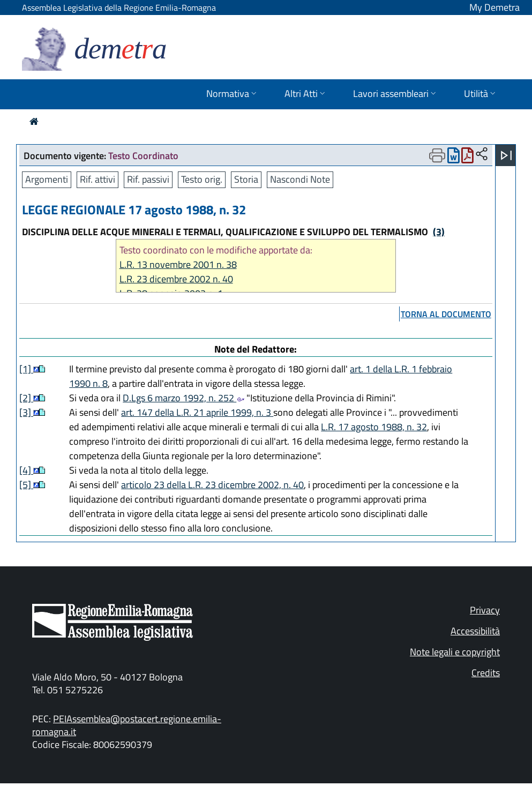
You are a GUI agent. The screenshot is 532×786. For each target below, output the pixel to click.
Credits (486, 673)
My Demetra (494, 7)
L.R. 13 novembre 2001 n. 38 (178, 264)
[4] (26, 470)
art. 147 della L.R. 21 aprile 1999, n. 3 (197, 412)
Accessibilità (475, 631)
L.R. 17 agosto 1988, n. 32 (374, 427)
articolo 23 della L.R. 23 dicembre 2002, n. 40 (212, 485)
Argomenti (47, 179)
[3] (26, 412)
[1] (26, 369)
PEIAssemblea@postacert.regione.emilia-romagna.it (127, 725)
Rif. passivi (148, 179)
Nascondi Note (300, 179)
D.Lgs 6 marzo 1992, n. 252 (183, 398)
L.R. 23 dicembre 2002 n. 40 (176, 279)
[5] (26, 485)
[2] (26, 398)
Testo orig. (202, 179)
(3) (439, 232)
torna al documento (446, 314)
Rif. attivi (98, 179)
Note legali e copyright (455, 652)
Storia (246, 179)
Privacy (485, 610)
